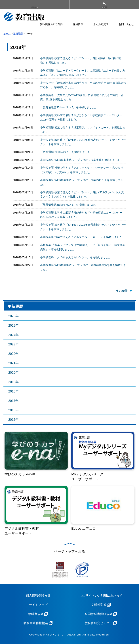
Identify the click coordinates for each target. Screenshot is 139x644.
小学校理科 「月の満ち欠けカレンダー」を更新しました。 (76, 257)
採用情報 (78, 24)
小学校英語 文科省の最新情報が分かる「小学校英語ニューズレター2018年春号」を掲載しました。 (81, 215)
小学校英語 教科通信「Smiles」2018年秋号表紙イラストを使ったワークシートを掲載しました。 (83, 142)
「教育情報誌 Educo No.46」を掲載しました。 (69, 205)
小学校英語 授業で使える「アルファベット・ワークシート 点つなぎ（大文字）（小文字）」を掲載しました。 (82, 170)
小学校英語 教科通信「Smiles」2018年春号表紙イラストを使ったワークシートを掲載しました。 (83, 227)
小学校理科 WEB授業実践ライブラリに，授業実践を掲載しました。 (82, 160)
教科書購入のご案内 (51, 24)
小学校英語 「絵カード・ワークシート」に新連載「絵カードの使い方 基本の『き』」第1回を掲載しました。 (83, 73)
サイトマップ (38, 605)
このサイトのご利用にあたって (101, 596)
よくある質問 (101, 24)
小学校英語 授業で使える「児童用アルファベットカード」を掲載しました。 (83, 130)
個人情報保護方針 (38, 596)
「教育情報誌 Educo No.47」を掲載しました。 (69, 107)
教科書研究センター (99, 623)
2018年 (13, 391)
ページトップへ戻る (70, 551)
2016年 (13, 410)
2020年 (13, 373)
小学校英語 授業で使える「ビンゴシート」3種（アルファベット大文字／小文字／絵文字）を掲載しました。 (82, 194)
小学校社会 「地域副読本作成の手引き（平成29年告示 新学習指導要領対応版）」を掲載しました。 (83, 85)
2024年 (13, 335)
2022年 (13, 354)
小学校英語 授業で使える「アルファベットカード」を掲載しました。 (83, 237)
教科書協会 (36, 614)
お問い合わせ (126, 24)
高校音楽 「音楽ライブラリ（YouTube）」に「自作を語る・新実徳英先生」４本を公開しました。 (83, 247)
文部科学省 (99, 605)
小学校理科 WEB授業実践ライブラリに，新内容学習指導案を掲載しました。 (83, 267)
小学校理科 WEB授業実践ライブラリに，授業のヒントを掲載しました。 (82, 182)
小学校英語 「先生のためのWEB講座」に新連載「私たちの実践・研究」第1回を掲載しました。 (82, 97)
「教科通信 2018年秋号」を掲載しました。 (67, 152)
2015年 (13, 420)
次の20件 (122, 291)
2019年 (13, 382)
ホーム (7, 34)
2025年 (13, 326)
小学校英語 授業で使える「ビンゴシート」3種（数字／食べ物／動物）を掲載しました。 (81, 60)
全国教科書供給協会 (99, 614)
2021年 (13, 363)
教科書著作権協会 (36, 623)
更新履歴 (18, 34)
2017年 (13, 401)
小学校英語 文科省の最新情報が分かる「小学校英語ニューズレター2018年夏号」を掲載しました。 (81, 117)
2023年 (13, 344)
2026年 (13, 316)
